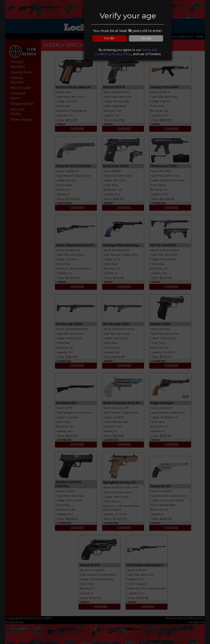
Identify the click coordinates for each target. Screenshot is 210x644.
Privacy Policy (121, 54)
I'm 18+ (110, 38)
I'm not (146, 38)
